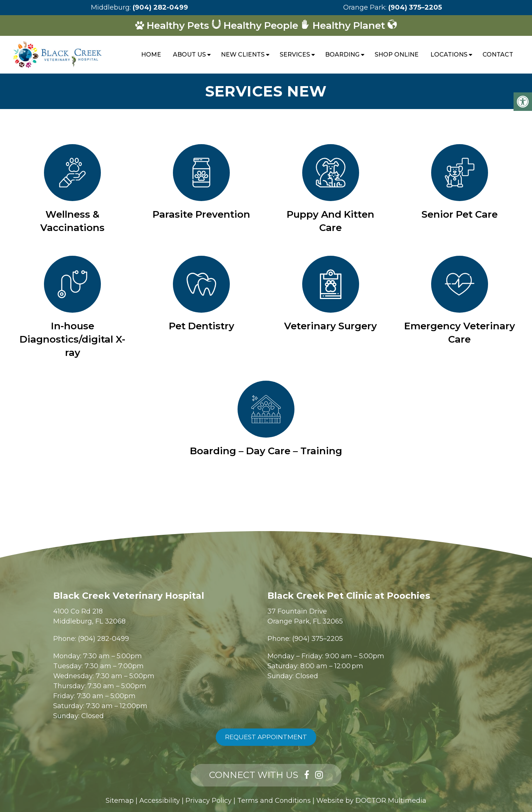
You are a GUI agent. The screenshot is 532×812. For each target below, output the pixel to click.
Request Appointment (266, 737)
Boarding (342, 55)
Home (151, 55)
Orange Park (364, 7)
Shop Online (397, 55)
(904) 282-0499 (160, 7)
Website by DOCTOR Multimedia (371, 801)
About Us (189, 55)
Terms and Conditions (274, 801)
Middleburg (110, 7)
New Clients (243, 55)
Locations (449, 55)
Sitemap (120, 801)
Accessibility (160, 801)
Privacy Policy (209, 801)
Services (295, 55)
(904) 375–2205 (415, 7)
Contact (498, 55)
